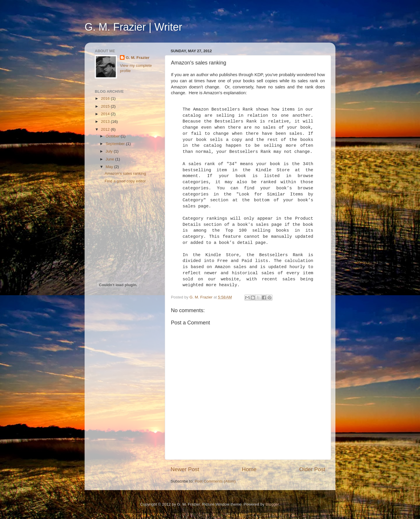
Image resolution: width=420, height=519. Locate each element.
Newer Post (185, 469)
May (110, 167)
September (116, 144)
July (110, 151)
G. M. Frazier (138, 58)
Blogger (272, 504)
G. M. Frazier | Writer (133, 27)
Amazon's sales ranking (125, 173)
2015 (106, 106)
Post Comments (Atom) (215, 481)
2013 (106, 122)
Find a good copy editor (125, 181)
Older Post (312, 469)
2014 (106, 114)
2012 (106, 129)
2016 (106, 98)
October (113, 136)
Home (249, 469)
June (110, 159)
